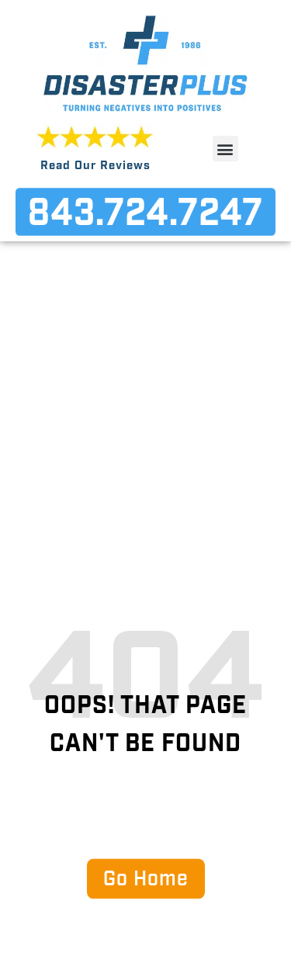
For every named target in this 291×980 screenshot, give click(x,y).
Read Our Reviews (95, 166)
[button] (225, 149)
